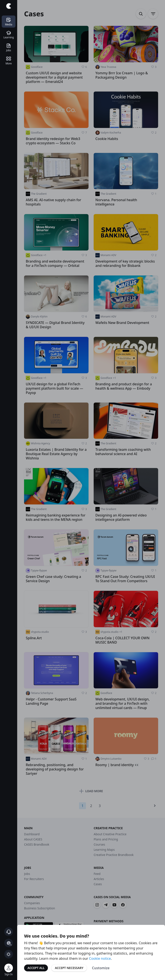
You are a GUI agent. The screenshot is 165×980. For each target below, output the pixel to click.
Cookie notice (100, 958)
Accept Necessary (69, 968)
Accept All (36, 968)
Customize (101, 968)
